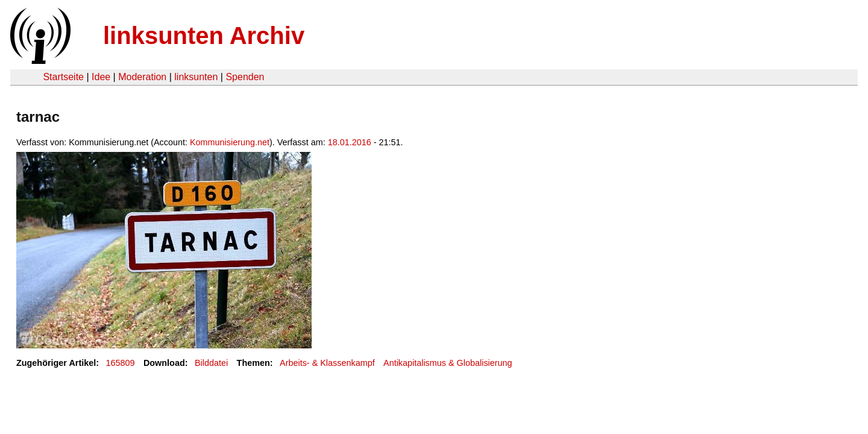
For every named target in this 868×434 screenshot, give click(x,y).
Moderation (142, 77)
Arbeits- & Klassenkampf (327, 363)
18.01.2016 (350, 142)
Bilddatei (211, 363)
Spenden (245, 77)
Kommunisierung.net (230, 142)
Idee (101, 77)
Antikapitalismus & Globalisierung (448, 363)
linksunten (196, 77)
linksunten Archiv (204, 36)
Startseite (63, 77)
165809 (121, 363)
